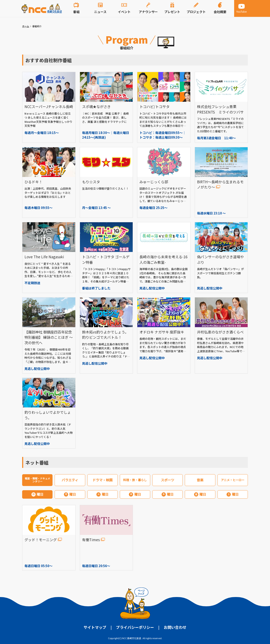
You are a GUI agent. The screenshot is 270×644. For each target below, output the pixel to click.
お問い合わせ (175, 627)
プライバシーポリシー (135, 627)
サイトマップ (95, 627)
